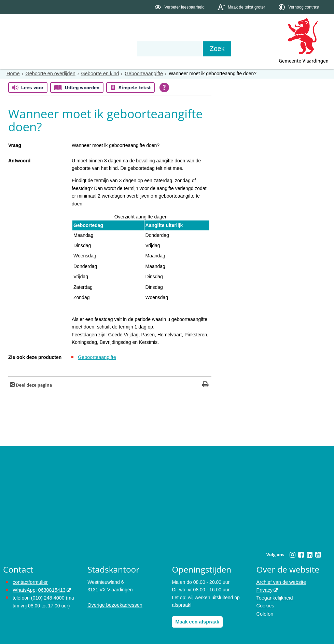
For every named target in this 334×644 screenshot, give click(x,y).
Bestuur (67, 49)
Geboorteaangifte (140, 73)
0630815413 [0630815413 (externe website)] (51, 589)
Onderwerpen (23, 49)
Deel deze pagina (33, 384)
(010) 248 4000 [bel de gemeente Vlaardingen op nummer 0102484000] (47, 597)
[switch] (180, 7)
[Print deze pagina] (205, 384)
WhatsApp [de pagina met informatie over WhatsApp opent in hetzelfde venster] (24, 589)
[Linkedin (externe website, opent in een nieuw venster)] (309, 554)
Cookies (265, 605)
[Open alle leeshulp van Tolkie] (164, 88)
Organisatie (108, 49)
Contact (149, 49)
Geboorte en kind (98, 73)
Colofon (265, 612)
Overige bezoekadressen (114, 605)
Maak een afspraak (197, 621)
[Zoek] (240, 49)
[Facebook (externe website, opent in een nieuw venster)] (301, 554)
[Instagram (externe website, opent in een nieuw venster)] (292, 554)
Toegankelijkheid (274, 597)
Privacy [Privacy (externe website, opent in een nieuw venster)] (264, 589)
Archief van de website (281, 582)
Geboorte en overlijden (49, 73)
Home (13, 73)
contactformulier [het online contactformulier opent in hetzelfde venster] (30, 582)
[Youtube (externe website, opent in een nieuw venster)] (318, 554)
